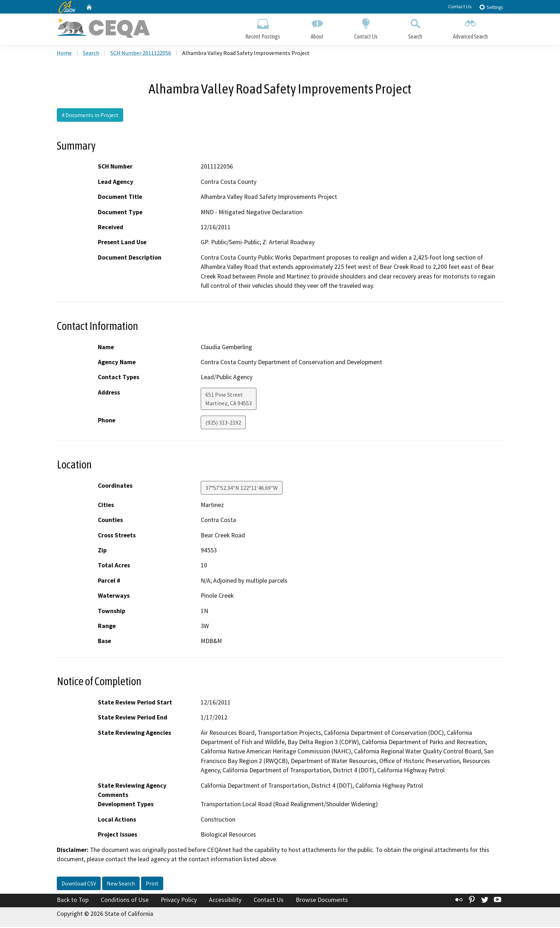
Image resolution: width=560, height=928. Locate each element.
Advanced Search (470, 28)
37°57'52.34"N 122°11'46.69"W (242, 489)
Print (152, 884)
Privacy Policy (179, 901)
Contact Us (460, 6)
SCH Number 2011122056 (141, 54)
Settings (491, 7)
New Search (121, 884)
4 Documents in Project (90, 116)
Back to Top (73, 901)
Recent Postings (263, 28)
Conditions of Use (125, 901)
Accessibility (225, 901)
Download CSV (79, 884)
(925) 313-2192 (223, 423)
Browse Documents (322, 901)
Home (64, 54)
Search (415, 28)
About (317, 28)
